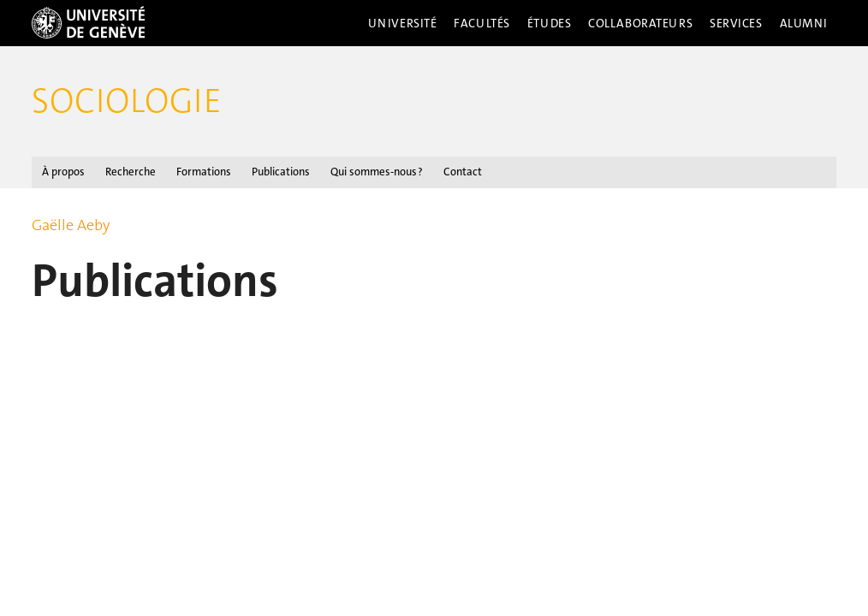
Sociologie (127, 101)
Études (549, 23)
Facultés (482, 23)
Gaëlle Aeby (71, 225)
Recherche (131, 172)
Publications (281, 172)
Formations (204, 172)
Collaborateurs (640, 23)
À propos (63, 172)
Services (736, 23)
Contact (463, 172)
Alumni (804, 23)
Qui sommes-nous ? (377, 172)
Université (403, 23)
